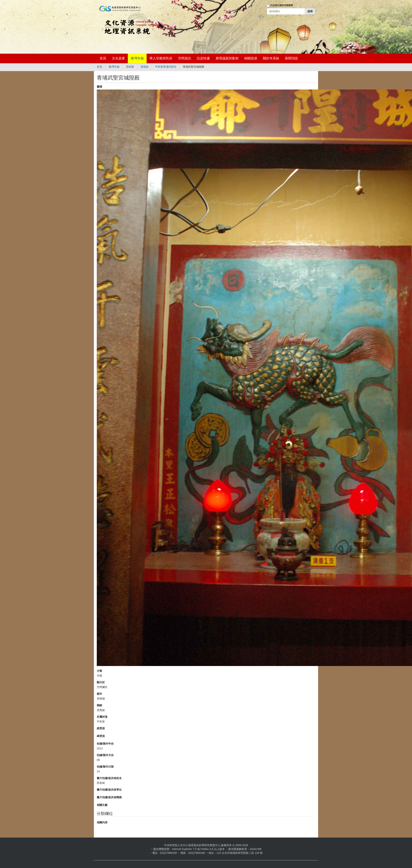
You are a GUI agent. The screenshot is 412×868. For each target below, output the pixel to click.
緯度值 (101, 736)
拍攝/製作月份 (105, 755)
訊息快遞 (203, 58)
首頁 (103, 58)
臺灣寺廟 (137, 58)
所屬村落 (102, 717)
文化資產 (118, 58)
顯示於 (101, 682)
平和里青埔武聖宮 (166, 67)
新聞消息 (291, 58)
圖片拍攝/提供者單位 (109, 790)
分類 (99, 671)
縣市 (99, 694)
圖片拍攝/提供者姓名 (109, 778)
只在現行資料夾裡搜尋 (282, 5)
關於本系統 (271, 58)
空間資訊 (185, 58)
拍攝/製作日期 (105, 767)
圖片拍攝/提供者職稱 (109, 797)
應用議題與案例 (227, 58)
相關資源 (251, 58)
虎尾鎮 (144, 67)
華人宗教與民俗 (161, 58)
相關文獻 (102, 805)
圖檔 (99, 87)
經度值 (101, 728)
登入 (261, 17)
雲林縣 (130, 67)
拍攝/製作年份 (105, 744)
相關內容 (102, 822)
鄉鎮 (99, 705)
